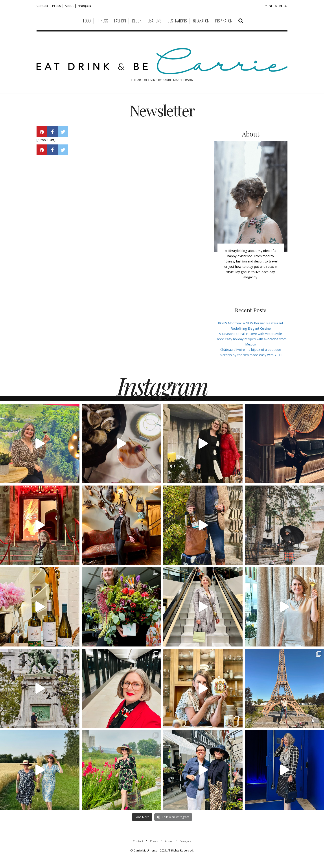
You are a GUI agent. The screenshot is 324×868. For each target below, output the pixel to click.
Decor (137, 21)
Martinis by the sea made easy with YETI (251, 355)
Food (87, 21)
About (70, 6)
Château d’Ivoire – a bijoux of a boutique (251, 349)
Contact (138, 841)
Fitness (102, 21)
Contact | (44, 6)
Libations (155, 21)
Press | (58, 6)
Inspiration (224, 21)
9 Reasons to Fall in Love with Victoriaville (251, 334)
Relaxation (201, 21)
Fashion (120, 21)
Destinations (177, 21)
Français (185, 841)
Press (154, 841)
